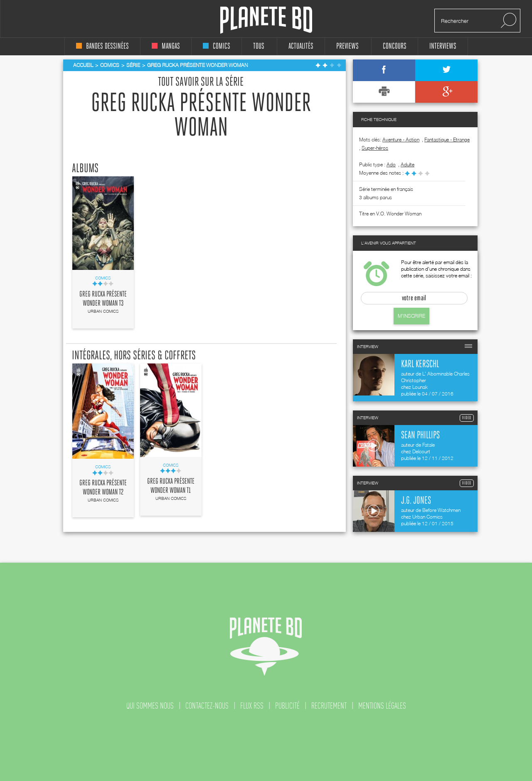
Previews (347, 46)
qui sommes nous (150, 706)
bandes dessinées (102, 46)
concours (395, 46)
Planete (266, 20)
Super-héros (375, 148)
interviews (443, 46)
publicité (287, 706)
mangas (166, 46)
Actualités (301, 46)
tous (259, 46)
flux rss (252, 706)
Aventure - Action (401, 140)
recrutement (329, 706)
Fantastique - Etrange (447, 140)
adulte (408, 164)
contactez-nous (207, 706)
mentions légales (382, 706)
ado (391, 164)
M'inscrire (411, 316)
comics (217, 46)
